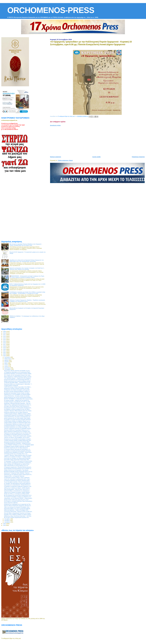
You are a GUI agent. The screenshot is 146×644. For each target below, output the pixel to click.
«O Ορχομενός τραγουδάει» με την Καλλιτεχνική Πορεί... (17, 372)
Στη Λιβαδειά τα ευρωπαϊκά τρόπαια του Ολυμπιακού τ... (17, 434)
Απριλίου (7, 362)
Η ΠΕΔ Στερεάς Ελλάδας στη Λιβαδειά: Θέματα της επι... (17, 421)
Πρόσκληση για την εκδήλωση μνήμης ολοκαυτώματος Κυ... (18, 475)
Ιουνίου (6, 365)
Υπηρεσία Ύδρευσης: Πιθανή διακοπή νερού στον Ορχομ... (18, 411)
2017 (5, 344)
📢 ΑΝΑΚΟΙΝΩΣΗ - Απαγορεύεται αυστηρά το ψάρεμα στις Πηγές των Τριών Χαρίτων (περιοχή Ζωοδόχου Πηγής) (27, 277)
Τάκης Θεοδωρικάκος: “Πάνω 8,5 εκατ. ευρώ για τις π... (17, 489)
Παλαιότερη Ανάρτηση (138, 157)
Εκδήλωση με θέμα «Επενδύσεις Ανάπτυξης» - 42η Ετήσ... (18, 516)
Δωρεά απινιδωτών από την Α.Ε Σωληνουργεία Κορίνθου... (18, 397)
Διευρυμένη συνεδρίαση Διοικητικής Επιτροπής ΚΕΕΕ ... (17, 442)
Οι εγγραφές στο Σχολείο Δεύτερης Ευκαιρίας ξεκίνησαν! (17, 420)
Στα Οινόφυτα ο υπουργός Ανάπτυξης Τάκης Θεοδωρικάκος (18, 501)
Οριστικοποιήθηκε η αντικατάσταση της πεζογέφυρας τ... (17, 491)
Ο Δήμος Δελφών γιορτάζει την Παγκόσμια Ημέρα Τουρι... (18, 423)
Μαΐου (6, 363)
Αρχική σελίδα (96, 157)
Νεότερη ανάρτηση (56, 157)
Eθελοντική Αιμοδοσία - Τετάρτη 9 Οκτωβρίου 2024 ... (17, 510)
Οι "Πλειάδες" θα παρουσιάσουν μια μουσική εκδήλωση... (18, 483)
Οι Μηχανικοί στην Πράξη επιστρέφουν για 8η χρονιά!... (17, 390)
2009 (5, 332)
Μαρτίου (7, 360)
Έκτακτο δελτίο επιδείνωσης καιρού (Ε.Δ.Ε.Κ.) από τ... (17, 500)
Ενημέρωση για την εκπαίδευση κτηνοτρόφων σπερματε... (18, 439)
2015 (5, 341)
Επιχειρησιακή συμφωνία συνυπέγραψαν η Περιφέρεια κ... (18, 415)
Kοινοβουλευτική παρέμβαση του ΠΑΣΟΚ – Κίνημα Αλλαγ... (18, 452)
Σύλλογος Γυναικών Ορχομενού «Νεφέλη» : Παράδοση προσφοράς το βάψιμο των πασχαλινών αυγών (27, 301)
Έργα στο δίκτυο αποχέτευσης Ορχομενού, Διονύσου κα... (18, 506)
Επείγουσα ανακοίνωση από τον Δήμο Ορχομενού (16, 412)
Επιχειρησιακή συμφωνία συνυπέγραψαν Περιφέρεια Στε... (18, 408)
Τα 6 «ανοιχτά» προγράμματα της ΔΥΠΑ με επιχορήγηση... (18, 463)
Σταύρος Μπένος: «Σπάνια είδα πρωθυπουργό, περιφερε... (18, 436)
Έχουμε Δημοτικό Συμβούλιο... (11, 503)
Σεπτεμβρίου (8, 369)
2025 (5, 524)
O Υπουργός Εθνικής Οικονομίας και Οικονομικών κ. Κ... (17, 449)
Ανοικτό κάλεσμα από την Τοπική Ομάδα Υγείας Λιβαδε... (17, 418)
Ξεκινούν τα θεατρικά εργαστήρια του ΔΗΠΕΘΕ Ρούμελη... (18, 429)
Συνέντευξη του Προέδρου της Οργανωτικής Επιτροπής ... (18, 458)
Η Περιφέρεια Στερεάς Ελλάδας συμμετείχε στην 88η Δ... (17, 446)
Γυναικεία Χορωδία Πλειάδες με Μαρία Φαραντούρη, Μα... (18, 440)
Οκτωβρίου (7, 519)
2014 (5, 340)
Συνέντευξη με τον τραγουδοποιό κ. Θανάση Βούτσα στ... (18, 485)
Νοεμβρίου (7, 521)
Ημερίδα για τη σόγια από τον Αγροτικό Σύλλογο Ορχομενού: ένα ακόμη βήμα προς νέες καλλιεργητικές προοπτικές (27, 261)
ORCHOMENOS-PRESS (51, 10)
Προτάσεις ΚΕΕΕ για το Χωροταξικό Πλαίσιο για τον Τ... (17, 430)
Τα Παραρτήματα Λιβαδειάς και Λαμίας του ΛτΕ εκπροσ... (17, 424)
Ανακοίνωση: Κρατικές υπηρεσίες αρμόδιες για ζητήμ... (17, 389)
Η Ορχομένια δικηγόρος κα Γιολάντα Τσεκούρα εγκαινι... (17, 426)
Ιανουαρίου (7, 357)
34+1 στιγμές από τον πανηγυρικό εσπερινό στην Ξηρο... (18, 375)
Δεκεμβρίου (8, 522)
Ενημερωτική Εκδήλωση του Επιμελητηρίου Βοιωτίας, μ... (18, 380)
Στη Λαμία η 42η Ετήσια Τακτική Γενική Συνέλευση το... (17, 406)
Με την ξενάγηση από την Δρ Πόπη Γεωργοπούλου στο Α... (18, 495)
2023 (5, 354)
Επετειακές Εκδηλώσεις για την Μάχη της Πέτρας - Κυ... (17, 427)
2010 (5, 333)
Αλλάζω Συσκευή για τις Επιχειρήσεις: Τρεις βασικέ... (17, 470)
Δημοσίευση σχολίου (55, 125)
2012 (5, 336)
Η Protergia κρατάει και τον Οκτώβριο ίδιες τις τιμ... (16, 454)
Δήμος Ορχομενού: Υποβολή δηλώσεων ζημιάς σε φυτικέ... (18, 377)
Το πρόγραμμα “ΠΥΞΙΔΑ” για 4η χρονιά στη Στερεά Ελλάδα (18, 461)
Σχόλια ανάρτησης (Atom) (65, 160)
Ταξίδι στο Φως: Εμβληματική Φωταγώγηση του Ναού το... (18, 405)
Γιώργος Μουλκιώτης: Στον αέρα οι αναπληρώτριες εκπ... (18, 417)
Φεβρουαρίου (8, 359)
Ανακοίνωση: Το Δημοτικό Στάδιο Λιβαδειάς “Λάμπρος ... (17, 473)
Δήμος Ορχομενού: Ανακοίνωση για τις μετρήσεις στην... (17, 431)
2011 (5, 335)
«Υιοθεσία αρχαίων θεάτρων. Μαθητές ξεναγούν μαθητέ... (18, 414)
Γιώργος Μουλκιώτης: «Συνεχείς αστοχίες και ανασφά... (17, 396)
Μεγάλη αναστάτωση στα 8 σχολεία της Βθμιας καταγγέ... (18, 381)
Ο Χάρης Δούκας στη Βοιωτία (11, 385)
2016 (5, 343)
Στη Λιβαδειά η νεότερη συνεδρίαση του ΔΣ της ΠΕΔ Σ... (17, 409)
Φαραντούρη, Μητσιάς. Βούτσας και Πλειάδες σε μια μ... (17, 371)
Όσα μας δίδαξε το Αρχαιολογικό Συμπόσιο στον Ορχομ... (18, 513)
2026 (5, 525)
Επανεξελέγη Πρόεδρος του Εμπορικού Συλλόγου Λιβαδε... (18, 374)
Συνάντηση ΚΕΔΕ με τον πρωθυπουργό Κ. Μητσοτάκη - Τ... (18, 384)
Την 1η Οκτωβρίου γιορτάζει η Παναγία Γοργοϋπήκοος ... (18, 482)
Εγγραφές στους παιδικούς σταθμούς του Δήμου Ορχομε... (18, 515)
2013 (5, 338)
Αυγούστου (7, 368)
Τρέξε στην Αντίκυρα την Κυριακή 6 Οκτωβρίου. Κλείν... (17, 507)
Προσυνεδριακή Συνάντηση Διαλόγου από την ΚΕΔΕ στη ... (18, 469)
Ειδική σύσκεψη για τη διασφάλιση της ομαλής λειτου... (17, 464)
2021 (5, 351)
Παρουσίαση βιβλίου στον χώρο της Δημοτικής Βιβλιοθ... (17, 509)
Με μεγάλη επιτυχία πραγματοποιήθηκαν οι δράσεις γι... (17, 391)
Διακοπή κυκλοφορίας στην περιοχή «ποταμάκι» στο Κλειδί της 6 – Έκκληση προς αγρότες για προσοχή (27, 269)
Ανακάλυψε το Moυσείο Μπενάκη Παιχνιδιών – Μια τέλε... (18, 403)
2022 (5, 352)
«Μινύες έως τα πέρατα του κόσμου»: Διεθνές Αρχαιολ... (17, 488)
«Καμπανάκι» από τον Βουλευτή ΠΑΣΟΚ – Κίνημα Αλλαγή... (18, 498)
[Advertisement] (98, 140)
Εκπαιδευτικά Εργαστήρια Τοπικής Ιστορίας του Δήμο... (17, 393)
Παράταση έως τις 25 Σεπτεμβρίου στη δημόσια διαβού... (18, 394)
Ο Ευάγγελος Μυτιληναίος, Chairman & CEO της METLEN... (18, 512)
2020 (5, 349)
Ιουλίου (6, 366)
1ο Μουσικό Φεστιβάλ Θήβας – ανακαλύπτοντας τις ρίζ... (17, 383)
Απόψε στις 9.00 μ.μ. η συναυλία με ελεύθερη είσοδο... (17, 494)
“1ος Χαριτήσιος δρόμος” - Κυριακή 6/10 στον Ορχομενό (17, 378)
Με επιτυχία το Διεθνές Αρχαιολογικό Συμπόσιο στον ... (17, 517)
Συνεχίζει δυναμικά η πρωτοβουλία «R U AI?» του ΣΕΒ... (17, 402)
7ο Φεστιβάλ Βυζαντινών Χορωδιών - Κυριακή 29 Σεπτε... (18, 443)
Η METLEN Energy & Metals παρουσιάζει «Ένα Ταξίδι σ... (18, 387)
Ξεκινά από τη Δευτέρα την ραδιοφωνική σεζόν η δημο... (17, 479)
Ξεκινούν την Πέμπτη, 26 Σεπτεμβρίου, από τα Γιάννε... (17, 437)
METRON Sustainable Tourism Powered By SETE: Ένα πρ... (19, 472)
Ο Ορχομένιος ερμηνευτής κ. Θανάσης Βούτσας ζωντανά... (18, 467)
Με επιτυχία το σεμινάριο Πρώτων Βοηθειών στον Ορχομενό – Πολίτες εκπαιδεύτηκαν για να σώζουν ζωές (26, 245)
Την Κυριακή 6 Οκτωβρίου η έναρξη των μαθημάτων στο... (18, 497)
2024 (5, 356)
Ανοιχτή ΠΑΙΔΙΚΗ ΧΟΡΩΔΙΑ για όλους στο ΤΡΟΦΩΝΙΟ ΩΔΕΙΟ (19, 445)
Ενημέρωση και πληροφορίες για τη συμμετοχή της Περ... (18, 504)
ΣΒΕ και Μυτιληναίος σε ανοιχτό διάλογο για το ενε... (16, 466)
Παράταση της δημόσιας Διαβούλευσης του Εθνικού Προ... (18, 433)
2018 (5, 346)
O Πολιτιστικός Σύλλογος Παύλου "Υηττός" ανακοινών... (17, 477)
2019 (5, 348)
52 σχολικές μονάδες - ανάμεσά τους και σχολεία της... (17, 400)
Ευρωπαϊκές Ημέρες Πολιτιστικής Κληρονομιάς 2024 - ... (17, 460)
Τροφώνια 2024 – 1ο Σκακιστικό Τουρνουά (14, 476)
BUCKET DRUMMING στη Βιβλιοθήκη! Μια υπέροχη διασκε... (19, 399)
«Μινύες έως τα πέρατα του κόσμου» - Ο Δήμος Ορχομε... (18, 457)
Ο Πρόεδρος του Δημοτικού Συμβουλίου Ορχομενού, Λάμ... (18, 486)
